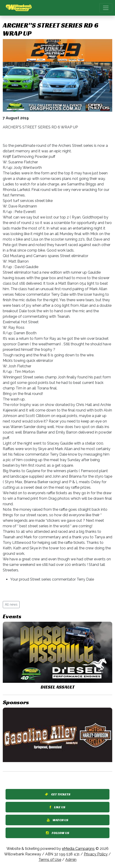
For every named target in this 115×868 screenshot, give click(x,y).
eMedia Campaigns (78, 849)
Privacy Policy (96, 854)
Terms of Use (50, 860)
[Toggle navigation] (106, 8)
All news (11, 604)
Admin (71, 860)
